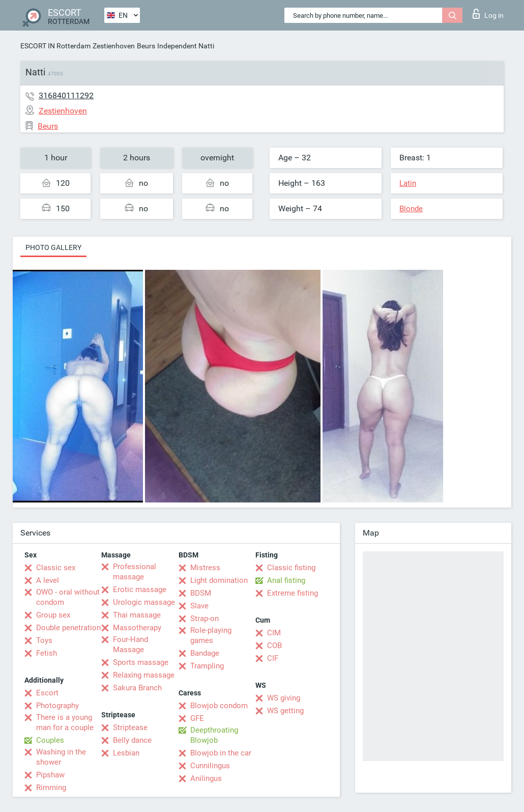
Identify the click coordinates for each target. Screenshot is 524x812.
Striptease (130, 727)
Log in (488, 14)
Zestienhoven (114, 46)
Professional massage (135, 572)
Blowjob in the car (221, 753)
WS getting (285, 711)
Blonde (411, 209)
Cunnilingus (210, 766)
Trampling (207, 666)
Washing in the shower (61, 757)
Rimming (51, 788)
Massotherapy (137, 628)
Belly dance (132, 740)
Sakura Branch (137, 688)
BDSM (201, 593)
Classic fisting (291, 568)
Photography (57, 706)
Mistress (205, 568)
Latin (408, 183)
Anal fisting (286, 580)
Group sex (53, 615)
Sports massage (141, 662)
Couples (50, 740)
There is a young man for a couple (65, 722)
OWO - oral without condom (68, 597)
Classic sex (56, 568)
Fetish (47, 653)
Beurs (146, 46)
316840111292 (66, 95)
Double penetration (68, 628)
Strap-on (205, 619)
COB (274, 646)
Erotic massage (140, 590)
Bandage (205, 653)
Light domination (219, 580)
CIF (273, 658)
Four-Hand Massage (130, 645)
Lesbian (126, 753)
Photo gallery (53, 247)
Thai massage (137, 615)
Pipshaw (50, 775)
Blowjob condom (219, 706)
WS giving (284, 698)
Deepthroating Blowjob (214, 735)
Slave (199, 606)
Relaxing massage (144, 675)
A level (48, 580)
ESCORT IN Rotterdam (55, 46)
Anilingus (206, 778)
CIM (274, 633)
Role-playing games (211, 635)
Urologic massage (144, 602)
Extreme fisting (293, 593)
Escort (47, 693)
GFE (197, 718)
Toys (44, 640)
